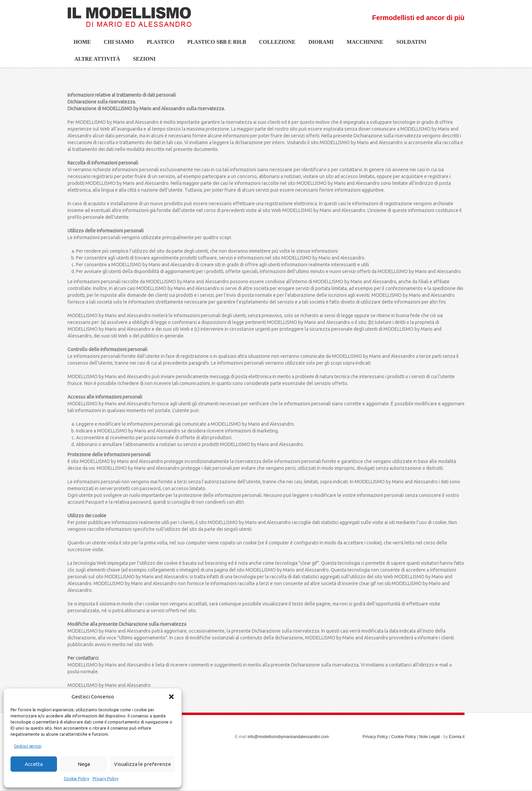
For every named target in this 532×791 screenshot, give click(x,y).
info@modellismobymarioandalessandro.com (288, 737)
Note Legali (430, 737)
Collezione (274, 45)
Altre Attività (94, 62)
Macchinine (362, 45)
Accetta (34, 764)
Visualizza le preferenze (142, 764)
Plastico (157, 45)
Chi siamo (116, 45)
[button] (171, 697)
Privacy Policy (106, 779)
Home (82, 42)
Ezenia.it (457, 737)
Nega (84, 764)
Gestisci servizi (28, 746)
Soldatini (408, 45)
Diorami (318, 45)
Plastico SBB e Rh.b (214, 45)
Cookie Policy (77, 779)
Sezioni (141, 62)
